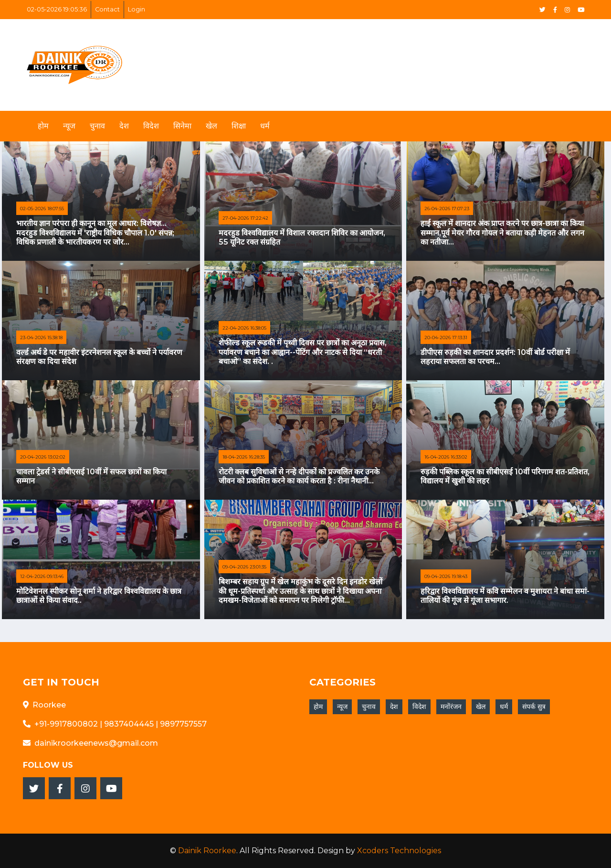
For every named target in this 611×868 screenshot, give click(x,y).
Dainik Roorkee (207, 851)
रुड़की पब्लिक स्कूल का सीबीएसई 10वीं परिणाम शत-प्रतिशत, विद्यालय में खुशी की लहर (505, 476)
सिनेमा (182, 126)
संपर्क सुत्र (534, 707)
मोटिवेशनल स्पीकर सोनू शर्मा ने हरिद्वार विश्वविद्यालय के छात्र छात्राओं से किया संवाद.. (99, 596)
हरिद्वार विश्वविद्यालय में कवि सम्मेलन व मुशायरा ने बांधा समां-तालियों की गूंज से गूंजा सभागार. (505, 596)
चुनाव (97, 126)
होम (43, 126)
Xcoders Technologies (399, 851)
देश (124, 126)
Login (137, 9)
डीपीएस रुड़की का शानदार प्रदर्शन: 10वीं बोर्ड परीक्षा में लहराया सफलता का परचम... (495, 357)
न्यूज (69, 126)
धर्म (265, 126)
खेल (211, 126)
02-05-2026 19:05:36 (57, 9)
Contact (107, 9)
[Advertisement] (400, 59)
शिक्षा (239, 126)
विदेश (151, 126)
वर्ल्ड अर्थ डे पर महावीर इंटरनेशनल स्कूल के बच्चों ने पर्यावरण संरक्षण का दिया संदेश (99, 357)
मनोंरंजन (451, 707)
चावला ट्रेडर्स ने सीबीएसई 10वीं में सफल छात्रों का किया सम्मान (91, 476)
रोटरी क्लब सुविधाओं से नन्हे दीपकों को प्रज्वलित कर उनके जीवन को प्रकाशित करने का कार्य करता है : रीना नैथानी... (299, 476)
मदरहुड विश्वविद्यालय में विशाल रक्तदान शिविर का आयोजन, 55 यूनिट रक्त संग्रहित (302, 237)
